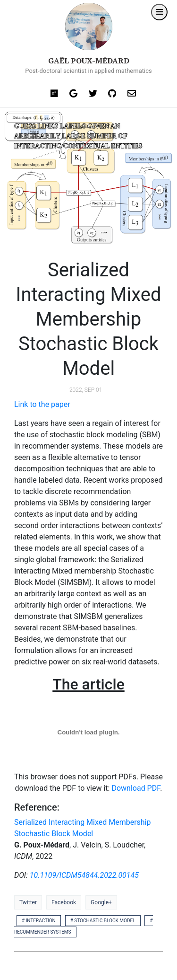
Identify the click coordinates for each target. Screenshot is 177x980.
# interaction (39, 921)
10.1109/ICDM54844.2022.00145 (84, 875)
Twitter (28, 902)
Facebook (64, 902)
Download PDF (136, 788)
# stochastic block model (103, 921)
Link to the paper (42, 404)
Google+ (101, 902)
